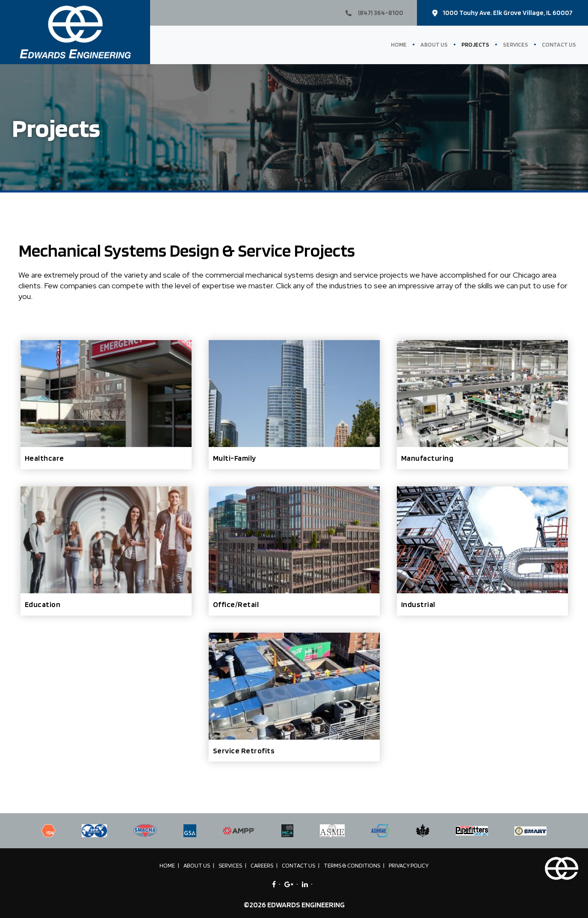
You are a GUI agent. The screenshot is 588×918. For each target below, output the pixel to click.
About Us (434, 44)
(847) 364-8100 (374, 13)
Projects (475, 44)
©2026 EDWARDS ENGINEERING (294, 905)
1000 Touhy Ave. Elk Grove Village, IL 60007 (502, 13)
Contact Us (559, 44)
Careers (262, 865)
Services (516, 44)
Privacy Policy (409, 865)
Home (399, 44)
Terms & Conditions (352, 865)
